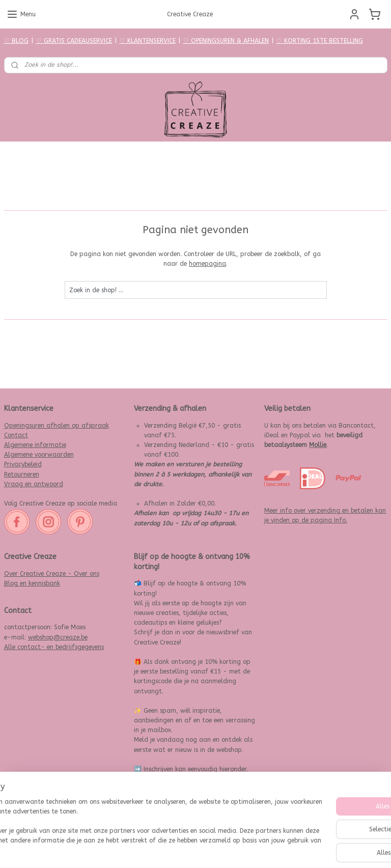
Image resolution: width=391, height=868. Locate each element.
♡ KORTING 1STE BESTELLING (320, 41)
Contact (16, 435)
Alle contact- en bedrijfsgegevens (54, 647)
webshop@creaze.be (58, 637)
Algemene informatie (35, 445)
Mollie (318, 445)
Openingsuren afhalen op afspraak (57, 426)
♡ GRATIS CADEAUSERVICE (74, 41)
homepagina (207, 264)
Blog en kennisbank (32, 583)
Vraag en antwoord (34, 484)
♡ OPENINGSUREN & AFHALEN (226, 41)
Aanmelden (159, 809)
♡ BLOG (16, 41)
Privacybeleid (23, 464)
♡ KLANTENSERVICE (148, 41)
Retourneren (22, 474)
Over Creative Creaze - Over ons (52, 574)
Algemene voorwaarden (39, 455)
